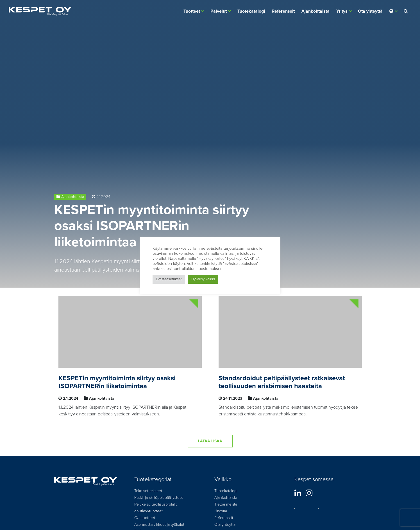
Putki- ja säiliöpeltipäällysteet (159, 498)
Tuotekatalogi (251, 11)
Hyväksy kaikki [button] (203, 279)
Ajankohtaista (315, 11)
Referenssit (283, 11)
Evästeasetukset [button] (169, 279)
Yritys (342, 11)
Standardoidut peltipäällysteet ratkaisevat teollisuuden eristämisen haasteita (282, 382)
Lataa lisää (210, 441)
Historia (221, 511)
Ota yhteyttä (370, 11)
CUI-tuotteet (145, 518)
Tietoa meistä (226, 504)
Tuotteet (192, 11)
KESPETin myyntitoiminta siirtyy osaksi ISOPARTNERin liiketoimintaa (152, 226)
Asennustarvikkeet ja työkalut (159, 525)
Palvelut (219, 11)
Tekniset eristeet (148, 491)
